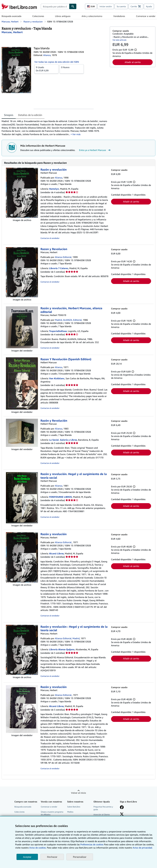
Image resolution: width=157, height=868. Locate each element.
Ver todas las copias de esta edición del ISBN (57, 62)
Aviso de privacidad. (143, 848)
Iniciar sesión (106, 6)
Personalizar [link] (80, 857)
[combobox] (55, 6)
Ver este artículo (119, 40)
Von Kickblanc (57, 378)
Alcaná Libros (56, 553)
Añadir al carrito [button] (133, 62)
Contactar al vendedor (50, 238)
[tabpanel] (54, 128)
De (46, 69)
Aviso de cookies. (38, 848)
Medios (70, 812)
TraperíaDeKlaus (58, 331)
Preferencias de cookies (92, 844)
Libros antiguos (63, 16)
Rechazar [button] (52, 857)
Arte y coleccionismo (92, 16)
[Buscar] (73, 6)
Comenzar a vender (146, 16)
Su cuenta (121, 6)
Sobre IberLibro (74, 807)
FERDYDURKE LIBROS (60, 497)
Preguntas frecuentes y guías (103, 808)
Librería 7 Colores (59, 268)
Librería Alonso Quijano (62, 649)
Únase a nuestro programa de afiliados (52, 813)
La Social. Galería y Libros (63, 440)
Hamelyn (54, 189)
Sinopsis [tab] (9, 115)
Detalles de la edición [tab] (30, 115)
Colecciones (38, 16)
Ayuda (149, 6)
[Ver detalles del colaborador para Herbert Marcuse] (12, 32)
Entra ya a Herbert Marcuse (95, 150)
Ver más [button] (76, 134)
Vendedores (119, 16)
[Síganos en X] (122, 814)
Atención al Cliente (102, 815)
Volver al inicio (78, 793)
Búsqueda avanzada (11, 16)
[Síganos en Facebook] (122, 808)
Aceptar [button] (27, 857)
